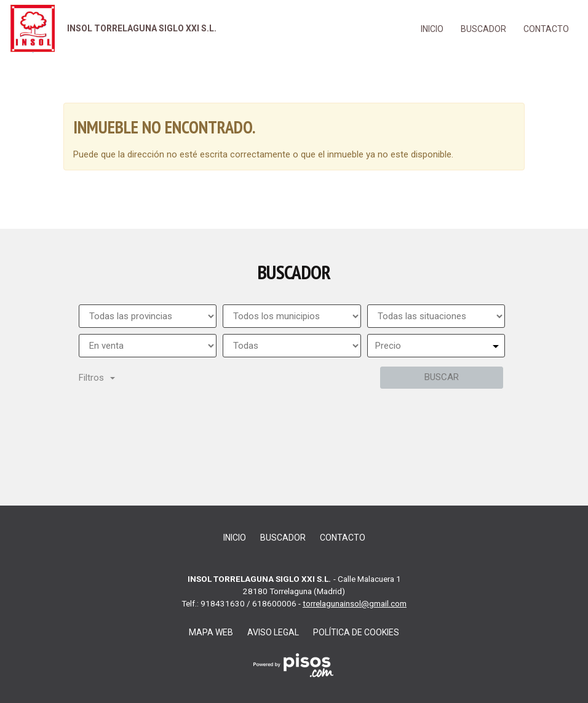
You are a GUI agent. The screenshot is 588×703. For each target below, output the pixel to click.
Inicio (432, 29)
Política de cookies (356, 632)
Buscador (483, 29)
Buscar (442, 377)
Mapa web (211, 632)
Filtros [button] (97, 378)
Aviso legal (273, 632)
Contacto (546, 29)
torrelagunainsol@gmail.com (355, 603)
